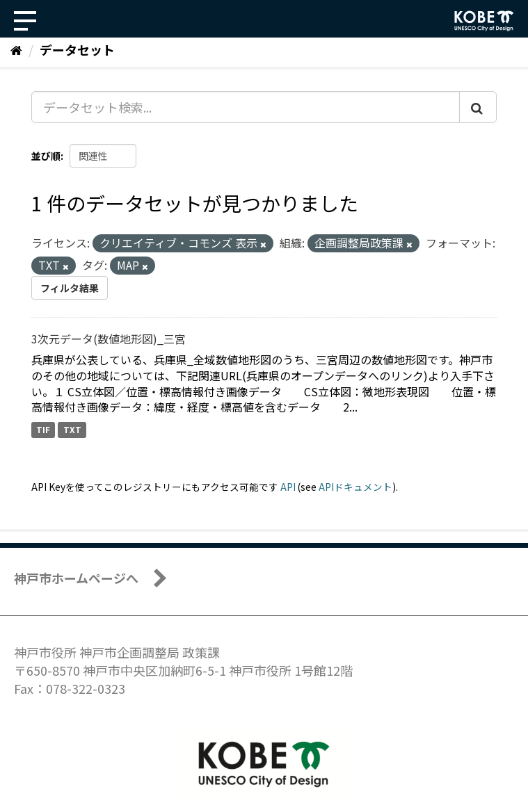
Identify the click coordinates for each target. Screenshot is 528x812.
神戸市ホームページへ (76, 578)
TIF (43, 429)
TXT (72, 429)
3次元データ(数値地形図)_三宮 (109, 339)
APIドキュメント (355, 487)
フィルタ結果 (70, 288)
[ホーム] (16, 49)
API (288, 487)
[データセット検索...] (246, 107)
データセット (77, 49)
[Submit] (478, 107)
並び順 (46, 156)
